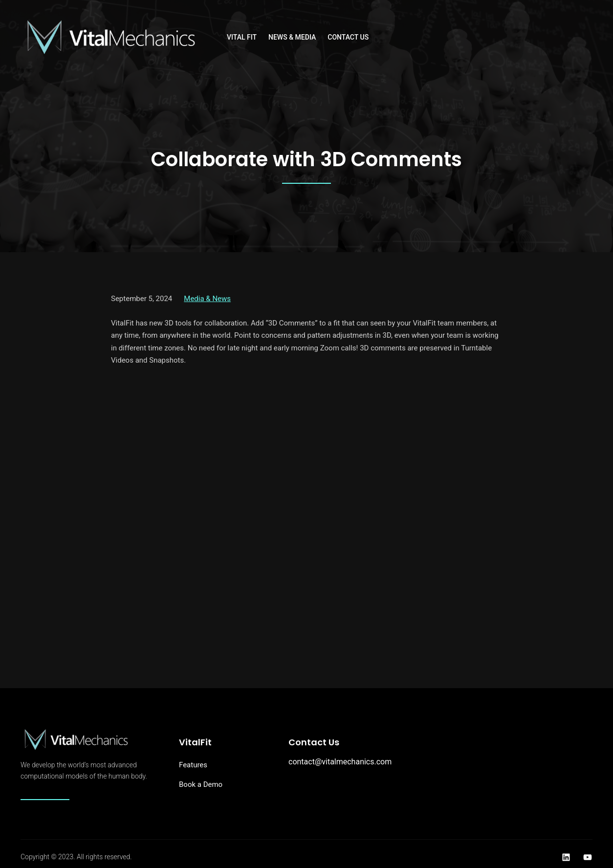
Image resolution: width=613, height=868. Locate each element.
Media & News (207, 299)
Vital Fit (242, 37)
